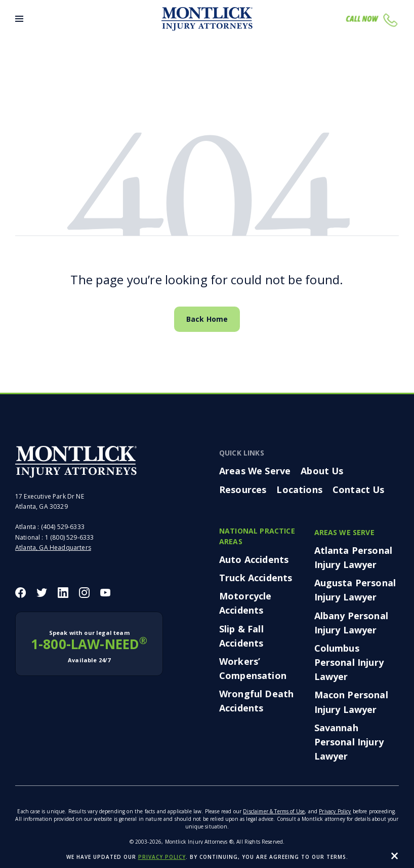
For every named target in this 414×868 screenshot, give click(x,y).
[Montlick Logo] (207, 19)
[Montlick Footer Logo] (76, 462)
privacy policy (162, 857)
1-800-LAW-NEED (89, 647)
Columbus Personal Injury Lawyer (349, 662)
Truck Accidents (256, 578)
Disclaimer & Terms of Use (274, 811)
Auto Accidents (254, 559)
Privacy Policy (335, 811)
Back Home (207, 319)
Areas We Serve (255, 471)
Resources (243, 489)
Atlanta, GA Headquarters (53, 548)
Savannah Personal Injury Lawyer (349, 742)
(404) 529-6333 (63, 527)
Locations (299, 489)
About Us (322, 471)
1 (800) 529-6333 (70, 537)
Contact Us (359, 489)
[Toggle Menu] (19, 19)
